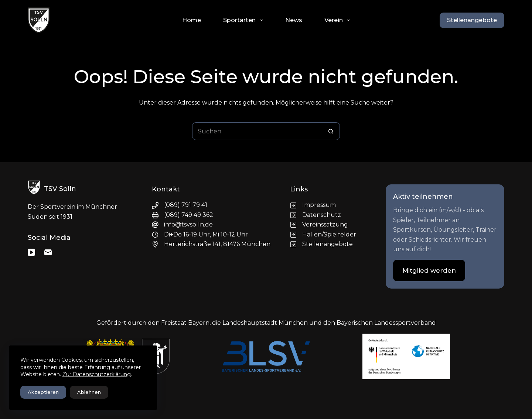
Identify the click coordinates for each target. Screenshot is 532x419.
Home (192, 20)
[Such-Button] (331, 131)
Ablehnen (89, 392)
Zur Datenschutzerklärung (97, 374)
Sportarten (244, 20)
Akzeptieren (43, 392)
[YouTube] (31, 252)
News (294, 20)
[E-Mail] (48, 252)
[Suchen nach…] (257, 131)
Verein (339, 20)
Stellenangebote (472, 20)
